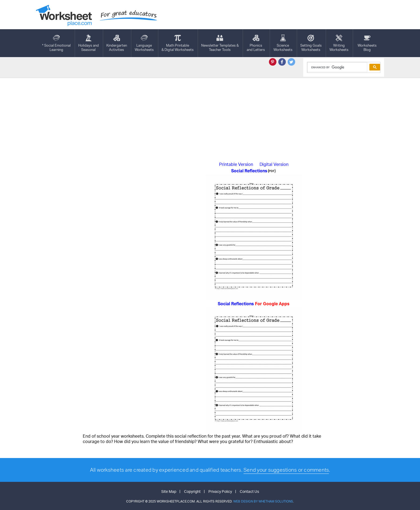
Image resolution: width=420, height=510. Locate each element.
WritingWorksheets (339, 43)
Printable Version (236, 164)
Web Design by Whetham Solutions (263, 501)
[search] (337, 67)
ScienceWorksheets (283, 43)
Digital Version (274, 164)
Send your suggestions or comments (286, 470)
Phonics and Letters (256, 43)
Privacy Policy (220, 491)
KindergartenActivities (117, 43)
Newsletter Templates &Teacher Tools (220, 43)
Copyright (192, 491)
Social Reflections (254, 304)
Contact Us (249, 491)
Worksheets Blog (367, 43)
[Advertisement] (210, 118)
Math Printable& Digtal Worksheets (178, 43)
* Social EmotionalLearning (56, 43)
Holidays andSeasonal (89, 43)
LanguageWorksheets (144, 43)
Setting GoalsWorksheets (311, 43)
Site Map (169, 491)
